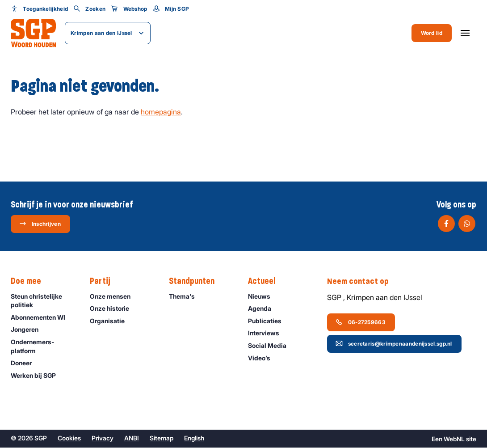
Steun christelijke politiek (43, 300)
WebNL (454, 439)
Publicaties (269, 321)
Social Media (271, 345)
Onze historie (113, 309)
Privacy (103, 438)
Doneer (25, 363)
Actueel (266, 281)
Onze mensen (114, 296)
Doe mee (30, 281)
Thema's (186, 296)
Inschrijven (40, 224)
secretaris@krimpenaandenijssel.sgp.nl (394, 343)
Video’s (263, 358)
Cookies (69, 438)
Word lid (432, 33)
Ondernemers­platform (43, 346)
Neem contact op (362, 281)
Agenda (264, 309)
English (194, 438)
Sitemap (162, 438)
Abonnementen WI (42, 317)
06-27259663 (361, 322)
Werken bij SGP (37, 375)
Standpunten (196, 281)
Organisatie (111, 321)
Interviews (268, 333)
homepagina (161, 112)
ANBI (132, 438)
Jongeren (29, 330)
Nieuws (263, 296)
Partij (105, 281)
